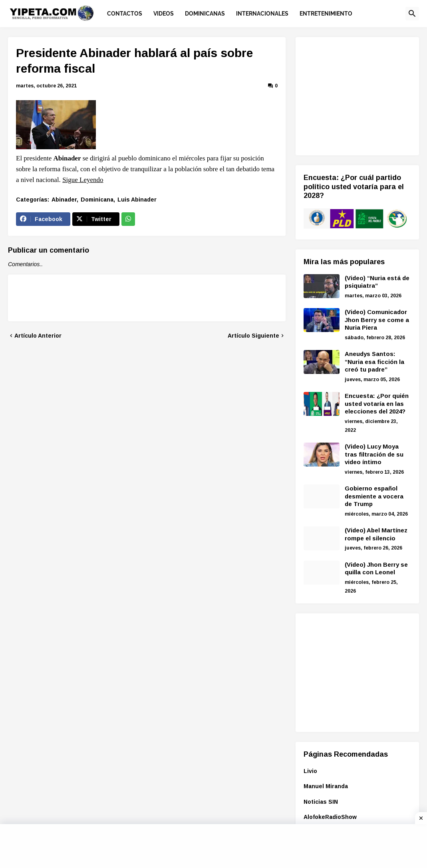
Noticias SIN (321, 802)
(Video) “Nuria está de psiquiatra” (377, 282)
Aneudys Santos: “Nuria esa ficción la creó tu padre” (374, 362)
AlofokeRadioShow (330, 817)
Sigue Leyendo (83, 180)
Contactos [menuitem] (125, 14)
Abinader (64, 200)
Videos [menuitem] (164, 14)
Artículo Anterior (38, 336)
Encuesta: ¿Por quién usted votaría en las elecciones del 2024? (377, 403)
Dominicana (97, 200)
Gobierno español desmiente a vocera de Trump (374, 496)
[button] (412, 14)
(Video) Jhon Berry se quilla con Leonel (376, 568)
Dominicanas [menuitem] (205, 14)
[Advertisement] (365, 95)
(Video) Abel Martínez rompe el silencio (376, 534)
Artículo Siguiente (253, 336)
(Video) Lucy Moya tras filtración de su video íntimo (374, 454)
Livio (310, 771)
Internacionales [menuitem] (262, 14)
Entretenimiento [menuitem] (326, 14)
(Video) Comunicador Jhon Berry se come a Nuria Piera (377, 320)
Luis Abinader (137, 200)
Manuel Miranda (326, 786)
